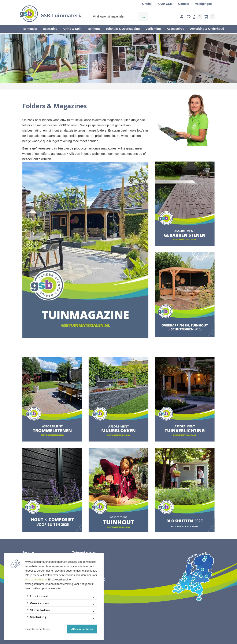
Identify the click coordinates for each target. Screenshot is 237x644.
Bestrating (50, 29)
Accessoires (175, 29)
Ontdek (147, 4)
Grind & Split (73, 29)
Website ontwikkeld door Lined (118, 642)
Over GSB (165, 4)
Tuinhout (94, 29)
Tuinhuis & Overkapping (123, 29)
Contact (184, 4)
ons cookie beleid (36, 579)
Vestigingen (203, 4)
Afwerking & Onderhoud (207, 29)
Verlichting (153, 29)
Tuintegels (30, 29)
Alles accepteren (82, 629)
